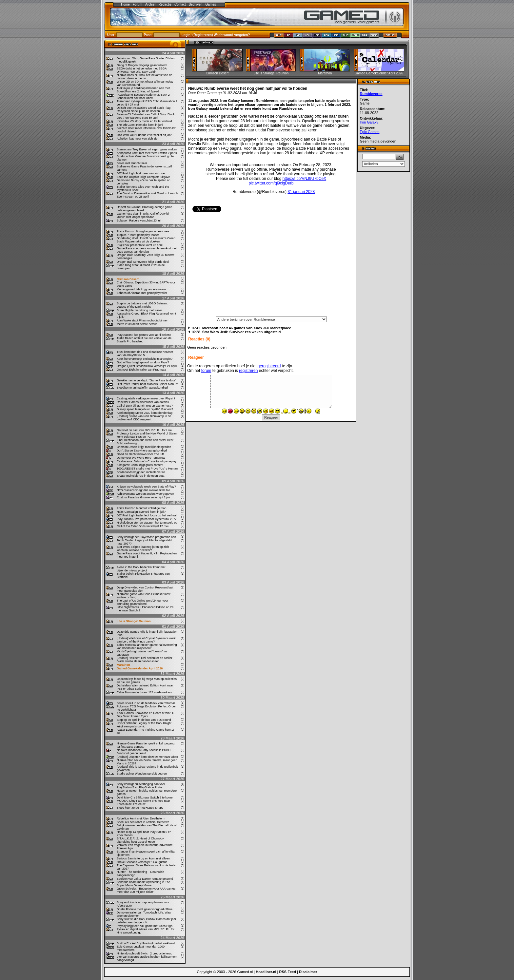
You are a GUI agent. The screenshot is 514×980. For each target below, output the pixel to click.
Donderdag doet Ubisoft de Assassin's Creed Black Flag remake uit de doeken (146, 240)
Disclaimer (308, 972)
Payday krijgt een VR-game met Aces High (145, 926)
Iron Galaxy (369, 122)
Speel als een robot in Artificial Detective (143, 822)
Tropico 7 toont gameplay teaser (138, 235)
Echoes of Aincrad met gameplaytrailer (142, 293)
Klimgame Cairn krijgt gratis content (140, 465)
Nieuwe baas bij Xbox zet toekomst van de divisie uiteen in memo (145, 77)
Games (211, 4)
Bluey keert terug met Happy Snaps (140, 808)
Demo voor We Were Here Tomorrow (141, 458)
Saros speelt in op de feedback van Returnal (146, 703)
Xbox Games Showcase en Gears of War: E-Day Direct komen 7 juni (146, 715)
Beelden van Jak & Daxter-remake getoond (145, 879)
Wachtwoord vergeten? (232, 35)
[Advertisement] (271, 267)
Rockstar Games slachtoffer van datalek (143, 402)
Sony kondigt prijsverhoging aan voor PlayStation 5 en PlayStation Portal (141, 786)
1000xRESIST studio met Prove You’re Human (147, 469)
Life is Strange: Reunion (134, 621)
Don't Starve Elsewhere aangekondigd (142, 451)
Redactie (165, 4)
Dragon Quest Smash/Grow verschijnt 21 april (147, 366)
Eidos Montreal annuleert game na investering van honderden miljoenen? (147, 646)
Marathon (123, 665)
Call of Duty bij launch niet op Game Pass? (145, 406)
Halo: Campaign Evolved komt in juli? (141, 512)
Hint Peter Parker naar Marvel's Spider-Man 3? (147, 384)
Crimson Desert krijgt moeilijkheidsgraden (144, 447)
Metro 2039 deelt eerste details (137, 324)
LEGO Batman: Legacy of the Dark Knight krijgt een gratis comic (144, 725)
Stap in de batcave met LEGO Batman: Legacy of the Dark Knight (142, 305)
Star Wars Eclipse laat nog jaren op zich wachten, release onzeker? (143, 548)
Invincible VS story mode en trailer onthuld (144, 121)
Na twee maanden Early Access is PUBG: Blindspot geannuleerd (144, 752)
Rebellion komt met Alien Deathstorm (141, 818)
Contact (180, 4)
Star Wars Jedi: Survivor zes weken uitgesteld (242, 332)
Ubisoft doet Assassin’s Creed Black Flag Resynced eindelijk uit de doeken (144, 109)
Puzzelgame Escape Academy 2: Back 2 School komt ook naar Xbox (143, 96)
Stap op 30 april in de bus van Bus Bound (144, 720)
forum (206, 371)
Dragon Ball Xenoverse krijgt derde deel (143, 262)
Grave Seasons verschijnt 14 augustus (142, 862)
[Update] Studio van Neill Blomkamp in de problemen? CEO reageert (144, 418)
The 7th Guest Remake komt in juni (140, 125)
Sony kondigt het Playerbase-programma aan (146, 537)
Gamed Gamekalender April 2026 (140, 668)
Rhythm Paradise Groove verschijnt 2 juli (143, 497)
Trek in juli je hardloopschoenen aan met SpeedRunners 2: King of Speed (143, 90)
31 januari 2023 (301, 192)
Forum (138, 4)
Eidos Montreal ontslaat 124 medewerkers (144, 692)
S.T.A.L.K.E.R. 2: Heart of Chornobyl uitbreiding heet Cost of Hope (141, 840)
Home (125, 4)
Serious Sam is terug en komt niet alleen (143, 858)
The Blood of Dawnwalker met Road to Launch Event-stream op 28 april (147, 195)
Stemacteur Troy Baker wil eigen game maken (147, 149)
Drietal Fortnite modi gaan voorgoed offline (145, 909)
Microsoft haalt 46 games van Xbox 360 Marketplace (247, 328)
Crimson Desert (128, 279)
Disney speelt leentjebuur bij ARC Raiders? (145, 409)
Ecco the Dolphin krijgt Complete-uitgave (143, 177)
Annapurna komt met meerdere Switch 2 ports (147, 153)
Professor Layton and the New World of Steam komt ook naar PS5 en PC (147, 435)
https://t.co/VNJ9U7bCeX (304, 179)
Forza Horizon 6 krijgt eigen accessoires (143, 231)
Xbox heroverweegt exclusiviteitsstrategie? (145, 359)
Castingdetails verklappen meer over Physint (146, 398)
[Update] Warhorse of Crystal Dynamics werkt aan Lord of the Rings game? (147, 640)
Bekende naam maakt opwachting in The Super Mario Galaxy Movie (143, 884)
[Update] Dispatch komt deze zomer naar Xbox (147, 757)
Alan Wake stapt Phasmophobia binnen (142, 320)
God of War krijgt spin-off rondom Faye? (143, 362)
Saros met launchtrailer (132, 163)
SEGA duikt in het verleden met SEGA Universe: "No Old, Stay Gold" (142, 70)
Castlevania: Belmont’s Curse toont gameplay (147, 461)
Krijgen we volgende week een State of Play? (146, 487)
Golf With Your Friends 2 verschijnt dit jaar (144, 135)
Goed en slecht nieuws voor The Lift (140, 454)
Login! (187, 35)
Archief (150, 4)
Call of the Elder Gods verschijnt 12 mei (143, 526)
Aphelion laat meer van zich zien (138, 139)
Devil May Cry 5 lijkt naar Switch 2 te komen (146, 797)
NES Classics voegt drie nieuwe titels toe (144, 490)
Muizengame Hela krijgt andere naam (141, 289)
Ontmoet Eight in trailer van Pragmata (141, 370)
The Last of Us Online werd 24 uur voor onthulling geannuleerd (142, 602)
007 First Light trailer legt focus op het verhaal (147, 515)
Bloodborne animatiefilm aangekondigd (142, 388)
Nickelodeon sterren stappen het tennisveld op (147, 523)
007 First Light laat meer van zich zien (142, 173)
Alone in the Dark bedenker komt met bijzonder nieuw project (141, 569)
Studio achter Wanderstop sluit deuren (142, 774)
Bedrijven (196, 4)
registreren (248, 371)
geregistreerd (269, 366)
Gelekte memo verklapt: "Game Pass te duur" (146, 380)
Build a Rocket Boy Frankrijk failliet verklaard (146, 943)
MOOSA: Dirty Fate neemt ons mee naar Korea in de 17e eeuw (143, 802)
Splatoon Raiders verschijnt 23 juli (139, 221)
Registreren (203, 35)
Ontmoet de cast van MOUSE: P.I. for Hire (144, 430)
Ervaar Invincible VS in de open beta (141, 476)
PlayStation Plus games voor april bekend (144, 335)
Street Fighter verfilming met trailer (139, 310)
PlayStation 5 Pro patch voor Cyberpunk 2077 (147, 519)
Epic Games (370, 132)
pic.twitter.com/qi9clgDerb (271, 183)
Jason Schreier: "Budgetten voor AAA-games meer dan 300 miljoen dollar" (146, 890)
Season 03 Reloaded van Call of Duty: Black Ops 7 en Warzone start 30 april (146, 116)
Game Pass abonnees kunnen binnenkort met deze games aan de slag (147, 250)
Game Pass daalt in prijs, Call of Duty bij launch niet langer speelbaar (143, 215)
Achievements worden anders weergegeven (145, 494)
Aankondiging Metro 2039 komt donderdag (145, 413)
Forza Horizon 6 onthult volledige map (142, 508)
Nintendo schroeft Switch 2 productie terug (145, 953)
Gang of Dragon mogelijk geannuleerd (142, 65)
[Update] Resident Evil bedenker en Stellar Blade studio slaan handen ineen (145, 660)
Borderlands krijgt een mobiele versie (141, 472)
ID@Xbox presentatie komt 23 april (140, 245)
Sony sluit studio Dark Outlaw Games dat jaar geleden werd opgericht (147, 921)
